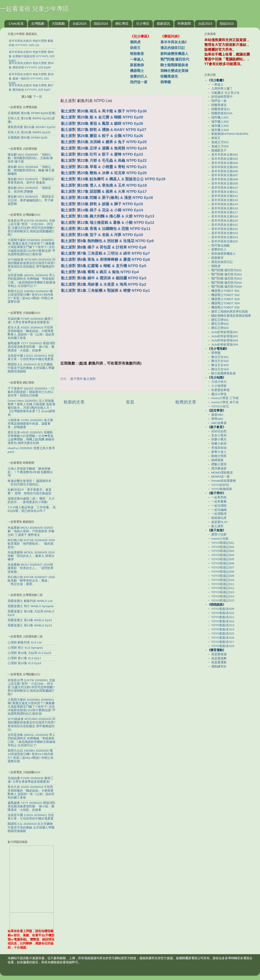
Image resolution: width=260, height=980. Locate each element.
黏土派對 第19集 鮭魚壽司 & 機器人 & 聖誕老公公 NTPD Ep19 (113, 179)
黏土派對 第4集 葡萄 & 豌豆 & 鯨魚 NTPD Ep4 (100, 272)
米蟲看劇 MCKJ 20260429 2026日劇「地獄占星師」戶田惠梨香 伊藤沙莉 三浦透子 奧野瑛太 (31, 531)
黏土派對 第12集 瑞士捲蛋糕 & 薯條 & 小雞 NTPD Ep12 (108, 222)
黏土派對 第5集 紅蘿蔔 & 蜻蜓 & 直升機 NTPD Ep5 (104, 266)
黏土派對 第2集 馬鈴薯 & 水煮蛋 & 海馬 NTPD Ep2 (104, 284)
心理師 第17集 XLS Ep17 (24, 658)
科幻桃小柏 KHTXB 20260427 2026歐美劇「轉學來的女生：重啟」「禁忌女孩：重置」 (31, 581)
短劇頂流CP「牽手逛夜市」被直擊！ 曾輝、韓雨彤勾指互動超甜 (30, 491)
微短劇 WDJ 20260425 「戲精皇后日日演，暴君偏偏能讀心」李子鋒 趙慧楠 (31, 200)
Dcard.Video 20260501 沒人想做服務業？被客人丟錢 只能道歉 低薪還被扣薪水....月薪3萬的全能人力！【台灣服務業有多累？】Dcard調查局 (31, 408)
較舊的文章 (186, 402)
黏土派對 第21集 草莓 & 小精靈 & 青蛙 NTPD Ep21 (104, 167)
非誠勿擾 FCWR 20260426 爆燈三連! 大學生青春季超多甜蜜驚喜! (31, 321)
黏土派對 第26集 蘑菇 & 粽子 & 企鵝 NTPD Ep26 (102, 136)
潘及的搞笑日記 (173, 48)
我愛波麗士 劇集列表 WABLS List (30, 601)
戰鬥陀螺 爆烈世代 (175, 59)
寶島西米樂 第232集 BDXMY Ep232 (32, 127)
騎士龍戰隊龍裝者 (174, 65)
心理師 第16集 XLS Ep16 (24, 663)
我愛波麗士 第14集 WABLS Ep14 (30, 620)
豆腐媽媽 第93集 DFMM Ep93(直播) (32, 113)
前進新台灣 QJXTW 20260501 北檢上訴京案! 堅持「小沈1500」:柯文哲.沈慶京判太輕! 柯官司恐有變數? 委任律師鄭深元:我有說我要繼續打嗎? (31, 228)
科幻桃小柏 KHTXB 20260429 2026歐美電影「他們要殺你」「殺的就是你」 (31, 544)
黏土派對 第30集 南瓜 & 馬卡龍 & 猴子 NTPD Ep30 (104, 111)
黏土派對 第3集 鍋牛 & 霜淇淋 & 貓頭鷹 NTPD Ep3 (104, 278)
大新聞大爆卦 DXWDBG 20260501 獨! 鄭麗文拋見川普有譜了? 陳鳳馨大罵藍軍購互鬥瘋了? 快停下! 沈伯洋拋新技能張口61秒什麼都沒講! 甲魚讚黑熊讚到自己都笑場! (32, 247)
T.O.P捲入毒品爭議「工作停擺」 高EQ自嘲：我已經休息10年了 (32, 509)
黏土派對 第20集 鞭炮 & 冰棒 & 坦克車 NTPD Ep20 (104, 173)
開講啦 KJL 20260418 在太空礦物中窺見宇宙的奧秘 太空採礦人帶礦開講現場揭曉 (31, 368)
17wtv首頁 (16, 23)
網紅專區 (122, 23)
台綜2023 (205, 23)
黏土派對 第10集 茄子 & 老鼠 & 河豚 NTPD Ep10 (102, 235)
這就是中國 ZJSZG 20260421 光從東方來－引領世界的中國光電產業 (31, 357)
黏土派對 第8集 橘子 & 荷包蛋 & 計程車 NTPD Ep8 (104, 247)
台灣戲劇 (38, 23)
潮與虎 (135, 42)
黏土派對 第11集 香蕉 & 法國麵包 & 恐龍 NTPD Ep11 (106, 229)
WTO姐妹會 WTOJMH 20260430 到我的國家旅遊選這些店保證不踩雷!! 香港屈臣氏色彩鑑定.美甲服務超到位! (31, 265)
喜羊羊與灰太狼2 (174, 42)
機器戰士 (137, 71)
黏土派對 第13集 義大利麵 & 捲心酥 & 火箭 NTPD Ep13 (108, 216)
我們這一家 (139, 82)
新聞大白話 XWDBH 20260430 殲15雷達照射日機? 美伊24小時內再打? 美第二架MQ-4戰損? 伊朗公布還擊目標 (31, 297)
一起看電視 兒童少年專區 (35, 9)
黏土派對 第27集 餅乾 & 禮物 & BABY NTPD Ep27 (104, 130)
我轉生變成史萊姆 (174, 71)
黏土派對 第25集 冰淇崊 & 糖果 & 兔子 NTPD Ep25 (104, 142)
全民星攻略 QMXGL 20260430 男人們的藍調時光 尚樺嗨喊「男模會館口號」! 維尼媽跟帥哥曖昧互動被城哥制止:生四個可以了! (31, 281)
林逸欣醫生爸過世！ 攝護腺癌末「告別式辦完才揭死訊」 (29, 483)
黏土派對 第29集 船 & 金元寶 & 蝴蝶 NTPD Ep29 (102, 117)
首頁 (130, 402)
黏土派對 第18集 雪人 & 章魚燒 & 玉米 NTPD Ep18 (104, 185)
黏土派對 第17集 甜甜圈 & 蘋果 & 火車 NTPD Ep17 (104, 191)
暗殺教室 (137, 54)
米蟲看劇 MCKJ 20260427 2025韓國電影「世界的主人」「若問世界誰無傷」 (31, 568)
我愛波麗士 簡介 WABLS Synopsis (31, 606)
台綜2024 (79, 23)
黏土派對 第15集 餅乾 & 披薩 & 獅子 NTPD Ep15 (102, 204)
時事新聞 (184, 23)
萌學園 (166, 82)
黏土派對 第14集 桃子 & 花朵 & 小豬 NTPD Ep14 (102, 210)
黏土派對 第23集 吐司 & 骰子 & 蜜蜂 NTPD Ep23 (102, 154)
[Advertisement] (96, 59)
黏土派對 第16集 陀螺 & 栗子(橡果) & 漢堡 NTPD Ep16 (107, 198)
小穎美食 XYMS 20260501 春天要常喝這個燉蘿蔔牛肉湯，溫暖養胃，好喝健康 (30, 424)
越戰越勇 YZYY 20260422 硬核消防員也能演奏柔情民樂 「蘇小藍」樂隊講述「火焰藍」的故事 (31, 347)
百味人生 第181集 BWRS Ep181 (29, 132)
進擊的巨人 (139, 76)
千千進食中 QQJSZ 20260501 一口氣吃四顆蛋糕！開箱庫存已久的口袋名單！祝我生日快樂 (31, 392)
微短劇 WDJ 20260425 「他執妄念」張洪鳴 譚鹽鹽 (29, 190)
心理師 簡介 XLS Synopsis (25, 648)
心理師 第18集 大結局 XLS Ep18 (29, 653)
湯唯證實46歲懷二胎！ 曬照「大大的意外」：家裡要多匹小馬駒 (31, 500)
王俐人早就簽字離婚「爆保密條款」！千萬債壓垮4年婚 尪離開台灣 (30, 472)
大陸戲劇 (58, 23)
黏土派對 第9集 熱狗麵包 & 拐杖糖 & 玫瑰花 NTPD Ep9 (107, 241)
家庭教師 (137, 65)
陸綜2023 (227, 23)
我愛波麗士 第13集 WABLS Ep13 (30, 625)
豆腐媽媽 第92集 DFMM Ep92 (28, 138)
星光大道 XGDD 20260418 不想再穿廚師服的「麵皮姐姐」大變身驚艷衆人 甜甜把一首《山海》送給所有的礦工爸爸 (31, 333)
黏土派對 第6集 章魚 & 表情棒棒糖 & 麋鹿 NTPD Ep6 (105, 259)
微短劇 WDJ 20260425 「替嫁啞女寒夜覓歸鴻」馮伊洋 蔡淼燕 (31, 181)
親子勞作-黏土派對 (83, 379)
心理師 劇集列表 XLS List (25, 642)
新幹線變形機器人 (174, 54)
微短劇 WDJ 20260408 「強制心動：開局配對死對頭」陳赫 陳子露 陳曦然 (31, 170)
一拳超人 (137, 59)
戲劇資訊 (163, 23)
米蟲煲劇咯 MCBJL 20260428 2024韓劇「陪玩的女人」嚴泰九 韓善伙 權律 (31, 556)
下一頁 (37, 97)
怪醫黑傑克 (169, 76)
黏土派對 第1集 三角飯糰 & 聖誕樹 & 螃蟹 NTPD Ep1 (105, 290)
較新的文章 (74, 402)
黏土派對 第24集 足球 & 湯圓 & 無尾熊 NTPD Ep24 (104, 148)
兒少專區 (143, 23)
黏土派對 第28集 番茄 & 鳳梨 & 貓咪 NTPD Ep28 (102, 123)
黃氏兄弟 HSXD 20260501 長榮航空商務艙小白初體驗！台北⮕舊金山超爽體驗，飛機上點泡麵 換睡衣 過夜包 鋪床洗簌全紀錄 (31, 438)
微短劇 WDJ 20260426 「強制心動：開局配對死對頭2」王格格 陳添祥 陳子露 (30, 158)
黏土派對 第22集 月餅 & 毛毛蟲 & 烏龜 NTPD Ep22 (104, 160)
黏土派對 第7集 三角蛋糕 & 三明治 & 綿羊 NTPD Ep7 (105, 253)
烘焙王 (135, 48)
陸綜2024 (101, 23)
